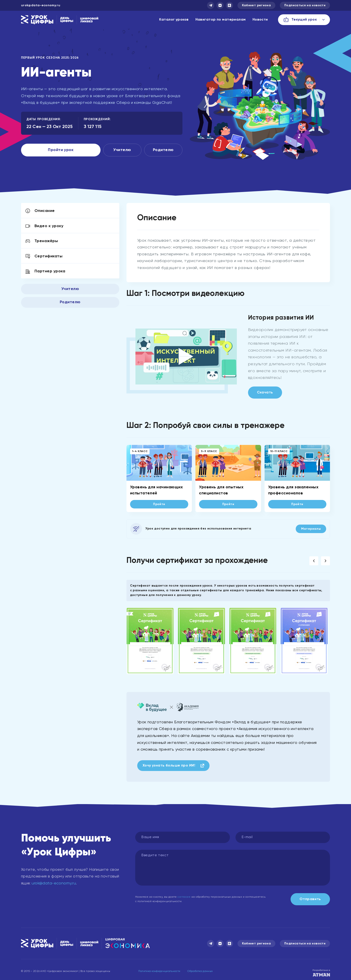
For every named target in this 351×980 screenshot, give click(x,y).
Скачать (265, 393)
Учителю (122, 150)
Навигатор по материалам (221, 20)
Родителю (163, 150)
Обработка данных (200, 971)
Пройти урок (61, 150)
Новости (260, 20)
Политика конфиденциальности (159, 971)
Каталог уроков (174, 20)
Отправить (310, 899)
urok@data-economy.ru (41, 5)
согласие (184, 897)
